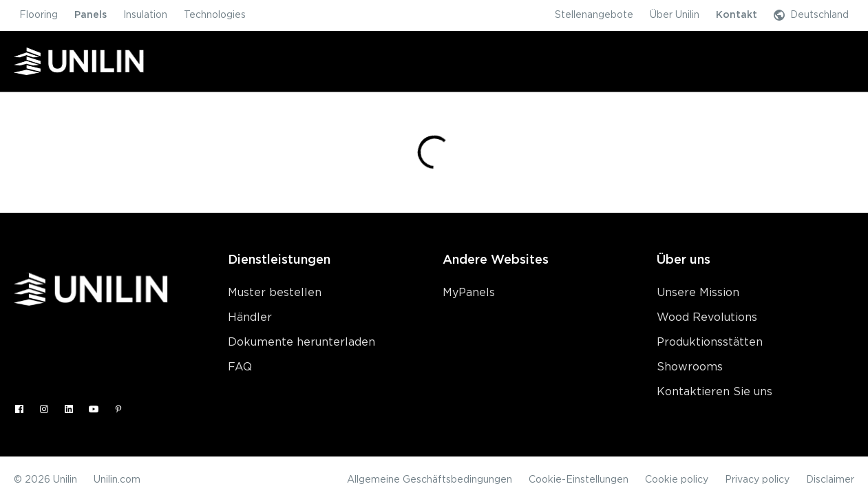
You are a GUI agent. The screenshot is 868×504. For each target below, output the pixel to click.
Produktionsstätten (710, 342)
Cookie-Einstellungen (579, 480)
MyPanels (469, 293)
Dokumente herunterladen (301, 342)
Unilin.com (117, 480)
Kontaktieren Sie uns (714, 392)
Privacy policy (757, 480)
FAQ (240, 367)
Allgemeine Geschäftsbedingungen (430, 480)
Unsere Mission (698, 293)
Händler (250, 317)
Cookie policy (677, 480)
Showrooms (690, 367)
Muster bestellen (275, 293)
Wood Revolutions (707, 317)
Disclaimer (830, 480)
